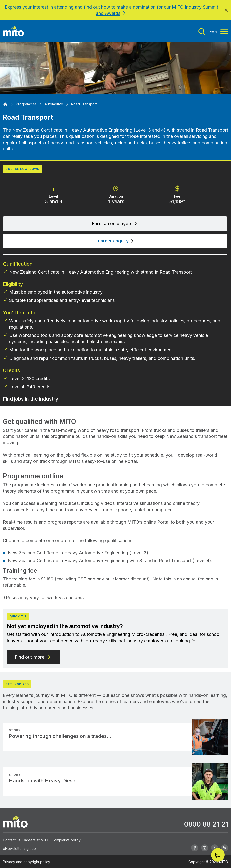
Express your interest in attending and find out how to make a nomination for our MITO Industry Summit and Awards (112, 10)
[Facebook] (195, 848)
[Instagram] (205, 848)
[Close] (226, 10)
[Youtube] (215, 848)
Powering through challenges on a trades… (60, 736)
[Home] (5, 104)
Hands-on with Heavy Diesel (43, 781)
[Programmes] (26, 104)
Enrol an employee (115, 223)
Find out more (33, 657)
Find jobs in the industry (31, 399)
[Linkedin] (225, 848)
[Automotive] (54, 104)
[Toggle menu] (213, 32)
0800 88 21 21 (206, 824)
